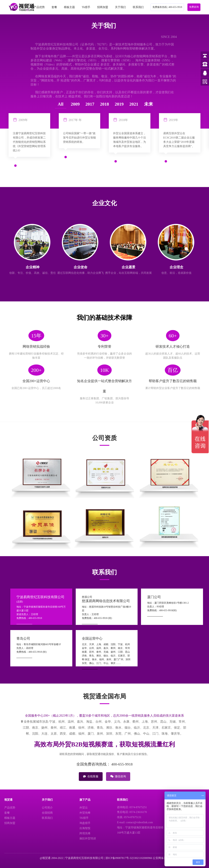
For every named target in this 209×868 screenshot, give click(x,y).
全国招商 (47, 813)
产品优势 (39, 7)
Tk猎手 (86, 7)
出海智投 (85, 828)
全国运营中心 (92, 638)
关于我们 (120, 7)
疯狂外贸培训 (88, 838)
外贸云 (84, 808)
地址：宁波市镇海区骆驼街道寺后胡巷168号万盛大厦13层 (140, 830)
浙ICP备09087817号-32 (119, 858)
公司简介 (47, 808)
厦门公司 (154, 597)
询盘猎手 (85, 823)
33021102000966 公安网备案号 (151, 858)
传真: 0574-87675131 (129, 817)
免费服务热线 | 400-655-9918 (167, 7)
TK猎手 (84, 818)
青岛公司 (23, 638)
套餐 (54, 7)
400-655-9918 (122, 764)
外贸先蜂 (85, 813)
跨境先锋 (85, 833)
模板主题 (69, 7)
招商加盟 (103, 7)
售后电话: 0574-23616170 (132, 812)
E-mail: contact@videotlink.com (135, 822)
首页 (24, 7)
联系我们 (138, 7)
